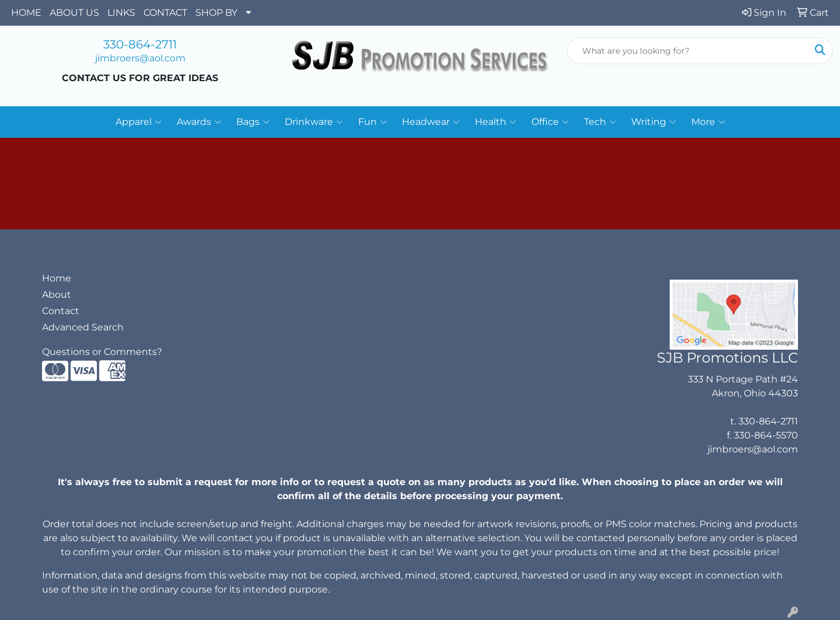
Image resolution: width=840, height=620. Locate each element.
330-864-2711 (140, 44)
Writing (654, 122)
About (57, 295)
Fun (372, 122)
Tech (600, 122)
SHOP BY (216, 13)
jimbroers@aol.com (140, 58)
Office (550, 122)
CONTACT (165, 13)
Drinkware (314, 122)
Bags (253, 122)
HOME (26, 13)
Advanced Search (83, 327)
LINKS (121, 13)
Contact (61, 311)
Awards (199, 122)
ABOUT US (74, 13)
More (708, 122)
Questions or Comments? (102, 352)
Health (496, 122)
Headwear (431, 122)
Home (57, 278)
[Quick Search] (688, 51)
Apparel (139, 122)
